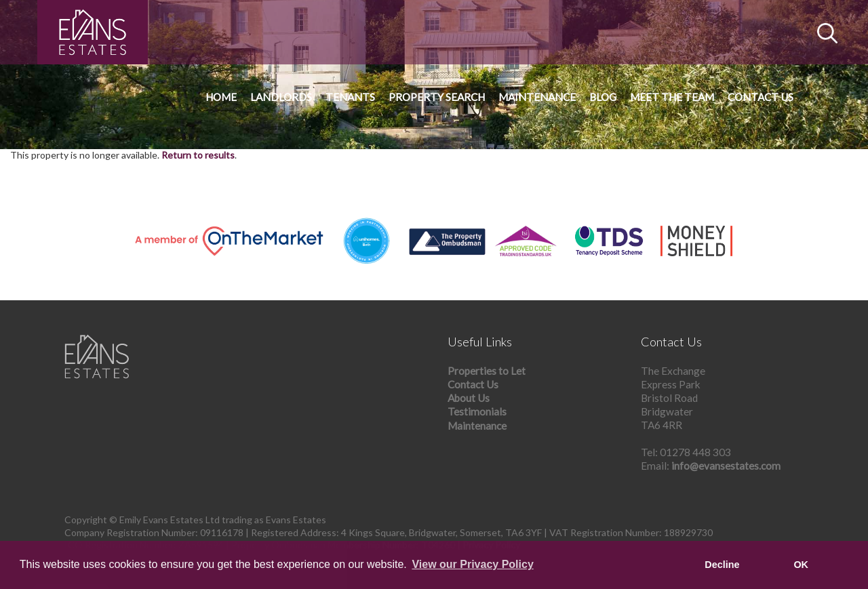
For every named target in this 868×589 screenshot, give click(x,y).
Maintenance (537, 97)
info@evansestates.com (726, 466)
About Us (469, 398)
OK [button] (801, 565)
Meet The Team (672, 97)
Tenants (350, 97)
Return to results (198, 155)
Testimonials (477, 411)
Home (221, 97)
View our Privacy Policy (472, 564)
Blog (603, 97)
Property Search (437, 97)
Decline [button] (722, 565)
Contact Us (761, 97)
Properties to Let (487, 371)
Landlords (281, 97)
